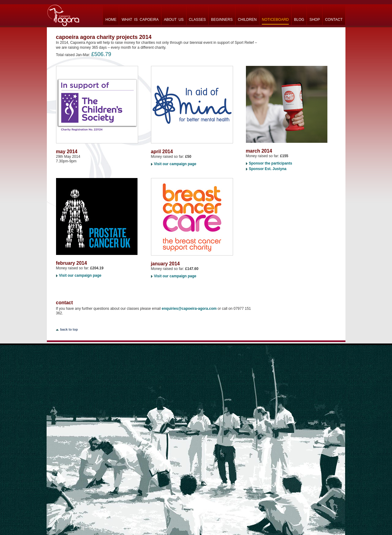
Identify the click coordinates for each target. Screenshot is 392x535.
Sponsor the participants (271, 163)
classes (197, 20)
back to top (69, 329)
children (247, 20)
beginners (222, 20)
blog (299, 20)
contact (334, 20)
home (111, 20)
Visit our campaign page (175, 164)
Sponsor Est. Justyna (268, 169)
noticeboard (275, 20)
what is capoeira (140, 20)
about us (174, 20)
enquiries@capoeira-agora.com (189, 309)
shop (315, 20)
